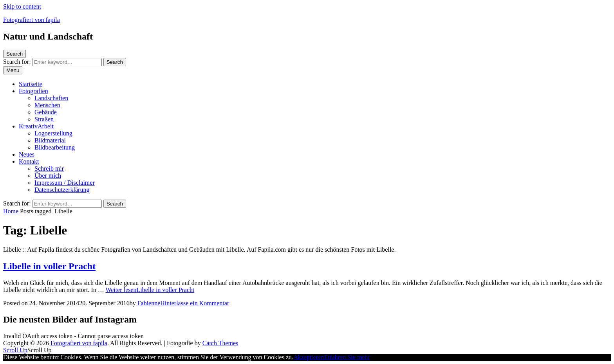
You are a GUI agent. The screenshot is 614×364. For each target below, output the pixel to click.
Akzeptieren (309, 357)
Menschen (47, 105)
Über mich (48, 176)
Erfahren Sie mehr (347, 357)
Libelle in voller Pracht (49, 266)
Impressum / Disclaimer (65, 183)
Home (12, 211)
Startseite (31, 84)
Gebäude (46, 112)
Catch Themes (220, 343)
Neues (27, 154)
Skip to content (22, 6)
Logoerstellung (53, 133)
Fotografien (33, 91)
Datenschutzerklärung (62, 190)
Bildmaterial (50, 140)
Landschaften (51, 98)
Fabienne (149, 303)
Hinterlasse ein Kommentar (195, 303)
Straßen (44, 119)
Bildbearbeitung (55, 147)
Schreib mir (49, 168)
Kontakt (29, 161)
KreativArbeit (36, 126)
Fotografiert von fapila (32, 20)
